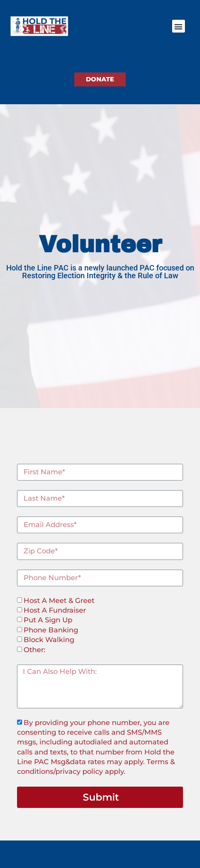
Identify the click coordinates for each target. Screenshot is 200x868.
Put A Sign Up (48, 620)
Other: (34, 650)
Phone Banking (51, 630)
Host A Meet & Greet (59, 601)
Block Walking (49, 640)
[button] (179, 26)
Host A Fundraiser (55, 610)
